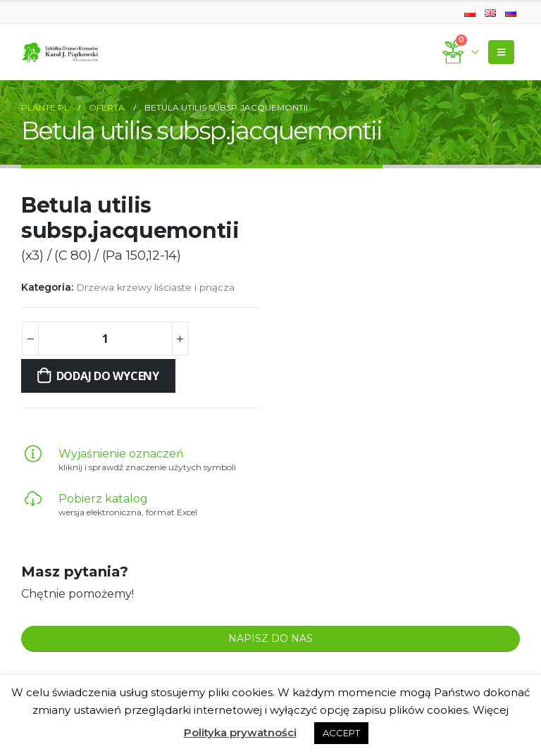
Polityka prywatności (240, 732)
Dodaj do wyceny (108, 376)
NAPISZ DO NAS (270, 638)
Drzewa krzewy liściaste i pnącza (155, 287)
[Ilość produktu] (105, 339)
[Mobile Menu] (501, 52)
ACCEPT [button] (341, 733)
